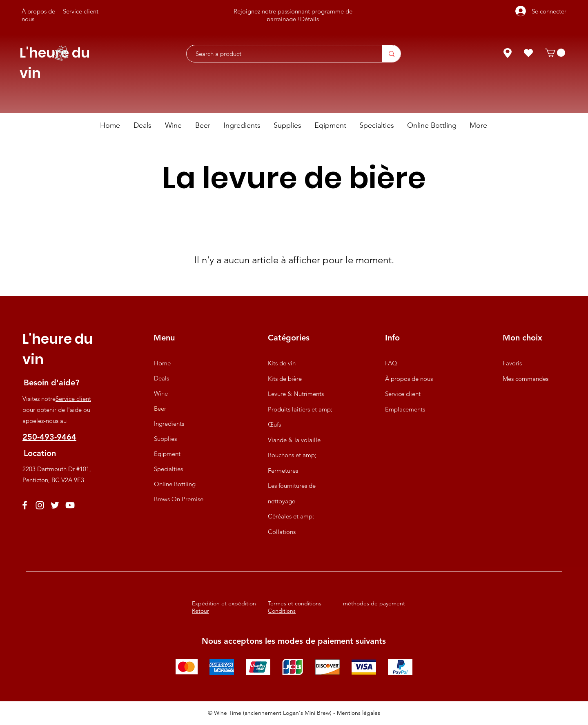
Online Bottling (175, 484)
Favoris (512, 363)
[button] (555, 53)
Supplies (165, 439)
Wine (161, 393)
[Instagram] (40, 505)
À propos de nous (409, 379)
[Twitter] (55, 505)
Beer (160, 408)
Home (162, 363)
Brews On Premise (179, 499)
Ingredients (169, 424)
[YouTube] (70, 505)
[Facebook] (25, 505)
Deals (161, 378)
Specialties (168, 469)
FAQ (391, 363)
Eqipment (167, 454)
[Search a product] (280, 54)
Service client (73, 399)
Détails (310, 19)
